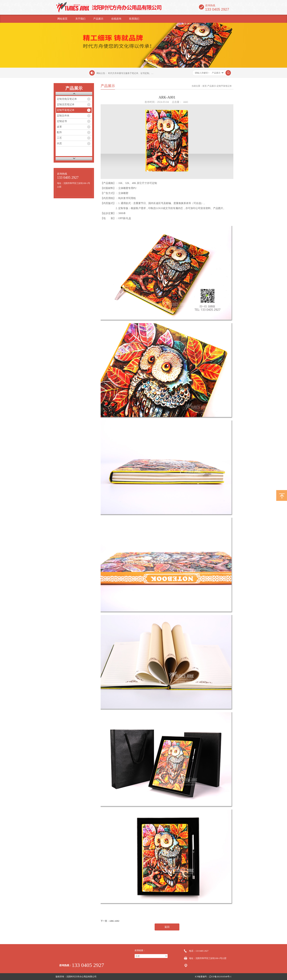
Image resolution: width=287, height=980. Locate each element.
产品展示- (212, 86)
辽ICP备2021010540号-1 (220, 977)
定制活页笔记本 (66, 105)
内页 (59, 143)
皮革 (59, 127)
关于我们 (80, 19)
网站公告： (102, 73)
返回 (167, 927)
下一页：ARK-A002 (110, 921)
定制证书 (62, 121)
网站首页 (62, 19)
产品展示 (98, 19)
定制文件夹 (63, 116)
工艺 (59, 138)
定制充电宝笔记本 (67, 99)
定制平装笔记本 (66, 110)
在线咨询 (116, 19)
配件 (59, 132)
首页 (204, 86)
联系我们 (134, 19)
